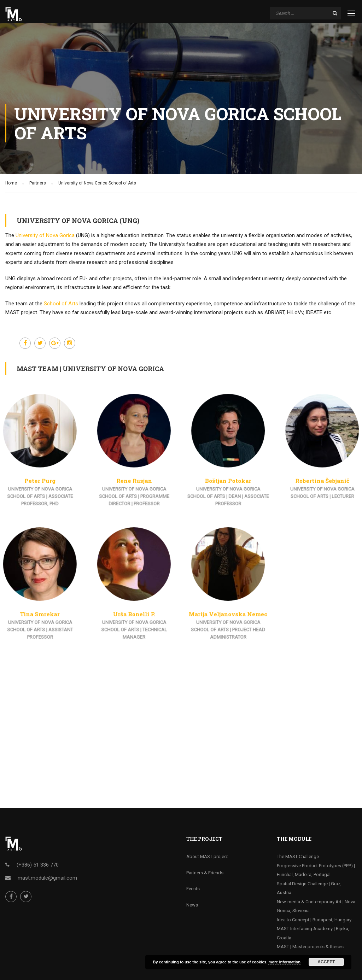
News (192, 905)
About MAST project (207, 856)
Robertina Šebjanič (310, 484)
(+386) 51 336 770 (38, 865)
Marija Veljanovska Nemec (224, 606)
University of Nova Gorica (45, 235)
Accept (326, 962)
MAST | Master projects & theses (310, 947)
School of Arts (61, 304)
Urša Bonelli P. (138, 606)
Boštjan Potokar (224, 484)
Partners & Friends (205, 873)
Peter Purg (52, 484)
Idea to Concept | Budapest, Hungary (314, 920)
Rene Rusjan (138, 484)
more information (284, 962)
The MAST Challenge (298, 856)
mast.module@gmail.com (47, 878)
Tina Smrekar (52, 606)
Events (193, 889)
